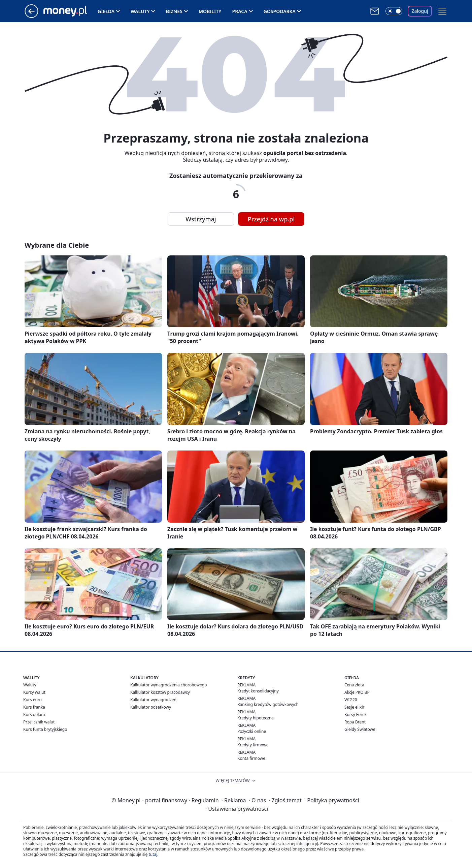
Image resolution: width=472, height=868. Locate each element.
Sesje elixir (354, 707)
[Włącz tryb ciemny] (394, 11)
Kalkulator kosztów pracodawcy (160, 692)
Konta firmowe (251, 758)
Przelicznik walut (39, 722)
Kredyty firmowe (253, 745)
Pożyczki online (252, 731)
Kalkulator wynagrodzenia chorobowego (168, 685)
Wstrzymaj (201, 219)
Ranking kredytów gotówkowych (268, 704)
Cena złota (354, 685)
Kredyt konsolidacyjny (258, 691)
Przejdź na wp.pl (271, 219)
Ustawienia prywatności (237, 809)
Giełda (106, 11)
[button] (442, 11)
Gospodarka (280, 11)
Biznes (174, 11)
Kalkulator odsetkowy (151, 707)
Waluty (140, 11)
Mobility (210, 11)
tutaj (153, 854)
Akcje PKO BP (357, 692)
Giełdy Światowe (360, 729)
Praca (240, 11)
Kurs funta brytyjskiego (45, 729)
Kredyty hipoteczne (256, 718)
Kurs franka (34, 707)
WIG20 (351, 700)
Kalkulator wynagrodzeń (153, 700)
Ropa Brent (355, 722)
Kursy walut (34, 692)
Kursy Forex (356, 715)
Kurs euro (32, 700)
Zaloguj (420, 11)
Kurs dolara (34, 715)
